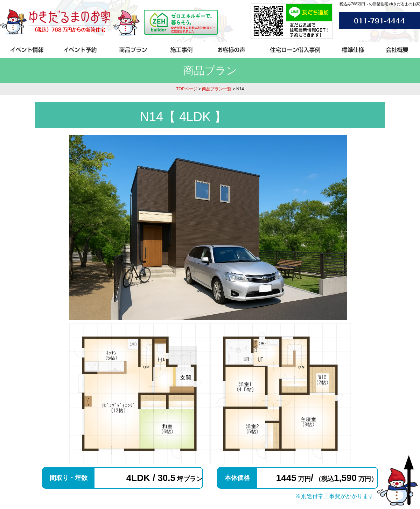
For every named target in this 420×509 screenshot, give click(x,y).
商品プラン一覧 (217, 89)
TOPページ (187, 89)
